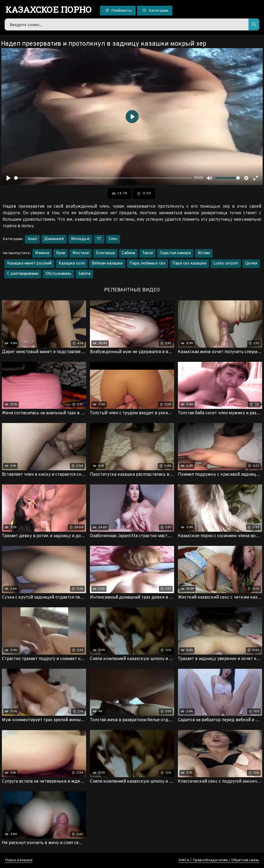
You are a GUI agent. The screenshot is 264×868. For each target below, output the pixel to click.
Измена (42, 253)
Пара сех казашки (189, 264)
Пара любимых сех (148, 264)
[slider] (103, 178)
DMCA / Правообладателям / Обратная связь (219, 860)
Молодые (80, 239)
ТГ (99, 239)
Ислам (204, 253)
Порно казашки (19, 860)
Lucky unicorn (226, 264)
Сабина (128, 253)
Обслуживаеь (58, 274)
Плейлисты (118, 10)
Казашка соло (72, 264)
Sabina (84, 274)
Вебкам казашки (107, 264)
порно (49, 10)
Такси (148, 253)
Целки (251, 264)
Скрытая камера (175, 253)
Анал (32, 239)
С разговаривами (23, 274)
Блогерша (105, 253)
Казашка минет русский (29, 264)
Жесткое (81, 253)
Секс (113, 239)
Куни (61, 253)
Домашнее (54, 239)
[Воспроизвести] (8, 178)
